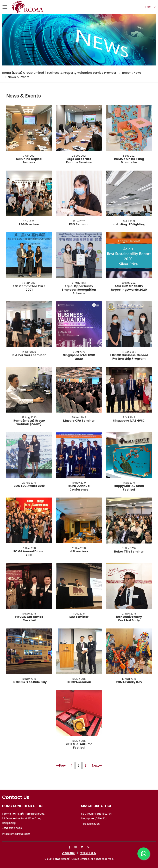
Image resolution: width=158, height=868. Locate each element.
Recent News (132, 73)
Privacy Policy (88, 853)
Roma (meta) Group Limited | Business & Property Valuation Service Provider (59, 73)
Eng (148, 7)
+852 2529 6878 (12, 828)
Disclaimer (69, 853)
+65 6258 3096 (90, 824)
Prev (61, 765)
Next (97, 765)
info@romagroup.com (16, 834)
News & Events (19, 77)
